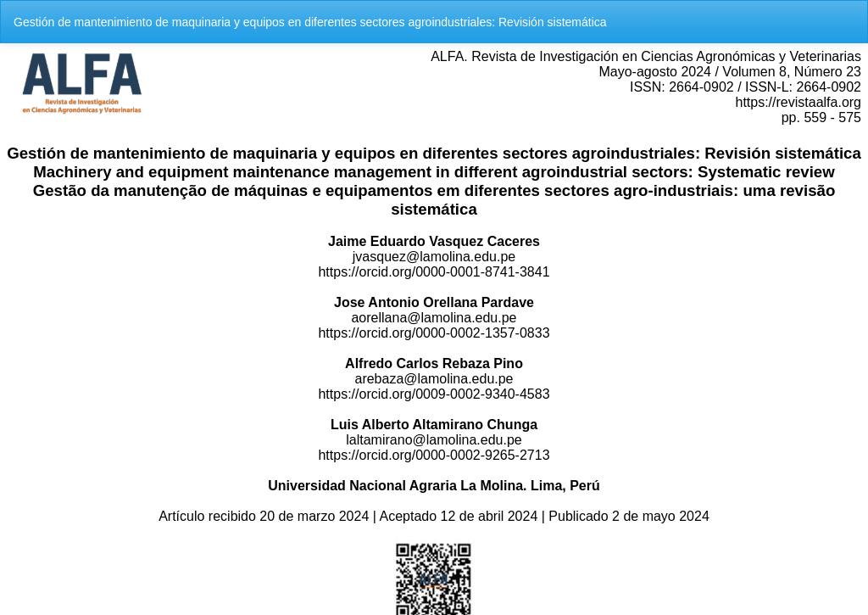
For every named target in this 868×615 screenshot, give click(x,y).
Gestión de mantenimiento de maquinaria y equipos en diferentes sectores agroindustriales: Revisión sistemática (310, 22)
